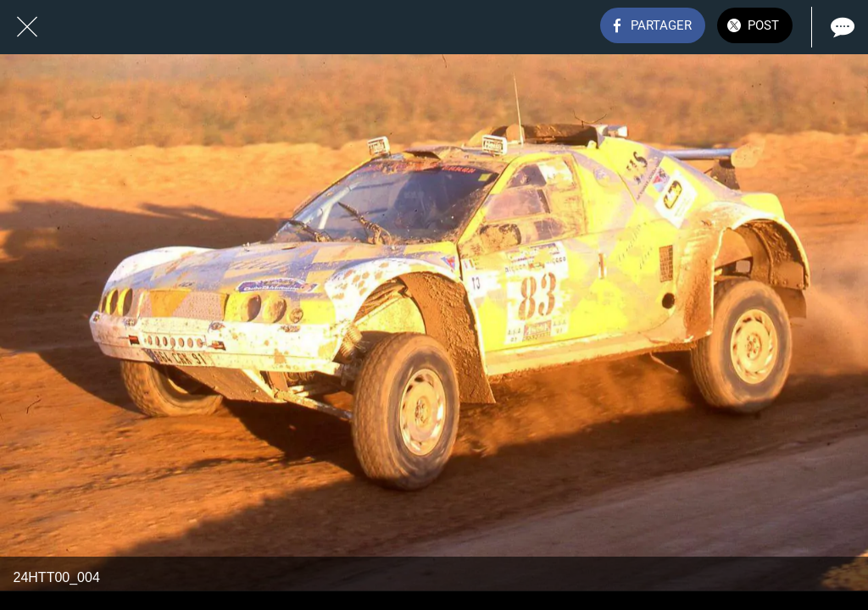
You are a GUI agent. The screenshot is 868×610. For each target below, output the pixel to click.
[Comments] (841, 27)
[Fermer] (27, 27)
